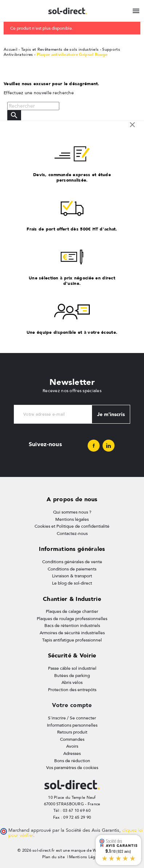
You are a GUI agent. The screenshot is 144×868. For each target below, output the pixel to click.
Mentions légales (72, 519)
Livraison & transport (72, 576)
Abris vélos (72, 682)
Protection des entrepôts (72, 690)
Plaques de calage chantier (72, 611)
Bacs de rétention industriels (72, 626)
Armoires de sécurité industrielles (72, 633)
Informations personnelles (72, 725)
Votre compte (72, 705)
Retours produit (72, 732)
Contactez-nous (72, 533)
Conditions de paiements (72, 569)
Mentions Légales (86, 857)
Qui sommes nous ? (72, 512)
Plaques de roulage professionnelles (72, 619)
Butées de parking (72, 676)
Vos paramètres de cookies (72, 768)
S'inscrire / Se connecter (72, 718)
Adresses (72, 753)
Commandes (72, 739)
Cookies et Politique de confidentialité (72, 526)
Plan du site (53, 857)
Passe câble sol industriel (72, 668)
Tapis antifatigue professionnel (72, 640)
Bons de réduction (72, 761)
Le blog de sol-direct (72, 583)
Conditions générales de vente (72, 562)
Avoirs (72, 746)
